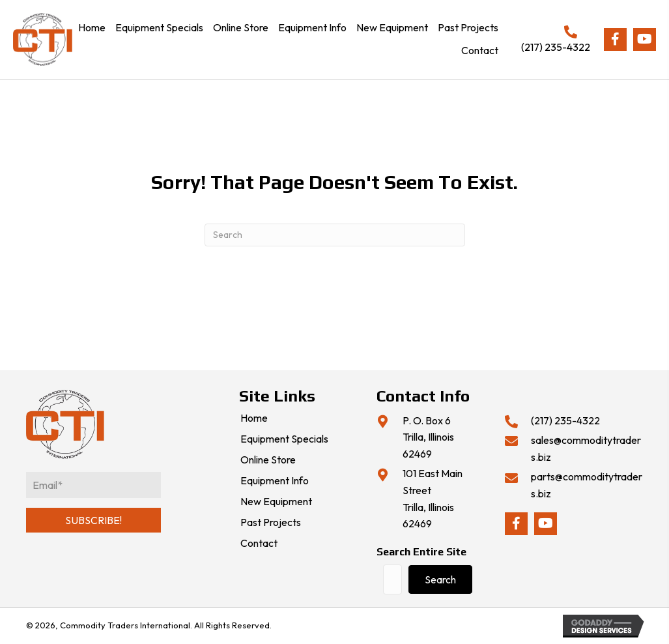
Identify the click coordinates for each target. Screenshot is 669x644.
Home (254, 418)
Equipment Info (275, 481)
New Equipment (276, 502)
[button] (615, 39)
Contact (259, 544)
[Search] (335, 235)
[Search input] (392, 579)
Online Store (268, 460)
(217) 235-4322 (556, 47)
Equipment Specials (284, 439)
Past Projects (271, 523)
